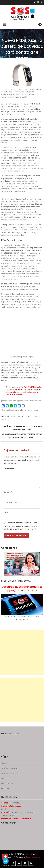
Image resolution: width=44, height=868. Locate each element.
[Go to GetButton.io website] (6, 866)
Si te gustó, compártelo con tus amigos (20, 410)
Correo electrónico (12, 502)
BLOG (5, 778)
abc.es (38, 401)
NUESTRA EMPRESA (10, 768)
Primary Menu (4, 25)
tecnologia (5, 420)
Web (6, 512)
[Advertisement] (22, 652)
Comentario (10, 469)
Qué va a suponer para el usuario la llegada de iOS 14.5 (22, 428)
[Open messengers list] (6, 861)
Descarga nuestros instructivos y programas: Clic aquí (22, 588)
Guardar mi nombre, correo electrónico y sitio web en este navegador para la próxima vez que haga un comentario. (22, 526)
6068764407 (16, 803)
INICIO (5, 763)
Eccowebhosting (33, 857)
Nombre (8, 492)
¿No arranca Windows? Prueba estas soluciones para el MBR (22, 436)
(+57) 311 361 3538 (9, 809)
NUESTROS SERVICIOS (11, 773)
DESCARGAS (8, 783)
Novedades (15, 416)
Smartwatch (35, 416)
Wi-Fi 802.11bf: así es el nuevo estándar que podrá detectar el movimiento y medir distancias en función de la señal (24, 391)
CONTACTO (7, 788)
